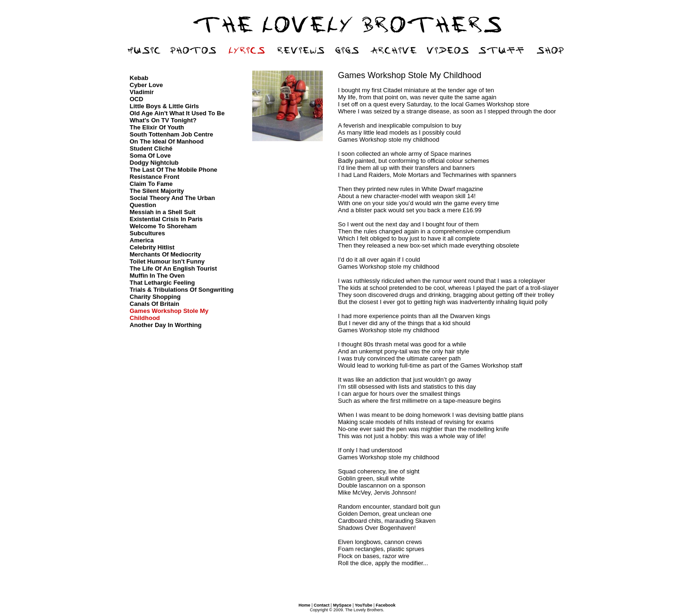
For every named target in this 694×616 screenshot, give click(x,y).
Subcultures (148, 233)
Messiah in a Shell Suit (163, 212)
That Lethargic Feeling (163, 283)
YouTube (363, 605)
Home (304, 605)
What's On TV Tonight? (163, 120)
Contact (322, 605)
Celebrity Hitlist (152, 247)
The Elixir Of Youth (157, 127)
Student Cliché (151, 148)
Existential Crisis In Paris (166, 219)
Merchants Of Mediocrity (166, 254)
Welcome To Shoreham (164, 226)
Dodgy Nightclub (154, 163)
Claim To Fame (152, 184)
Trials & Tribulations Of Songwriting (182, 290)
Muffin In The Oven (157, 276)
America (142, 240)
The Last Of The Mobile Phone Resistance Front (174, 173)
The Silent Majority (157, 191)
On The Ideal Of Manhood (167, 141)
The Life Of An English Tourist (174, 268)
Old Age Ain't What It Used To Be (177, 113)
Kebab (139, 78)
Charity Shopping (155, 297)
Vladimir (142, 92)
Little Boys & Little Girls (164, 106)
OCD (137, 99)
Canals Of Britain (155, 304)
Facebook (386, 605)
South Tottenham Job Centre (172, 134)
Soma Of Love (150, 156)
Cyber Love (147, 85)
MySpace (342, 605)
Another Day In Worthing (166, 325)
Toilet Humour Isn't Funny (168, 261)
